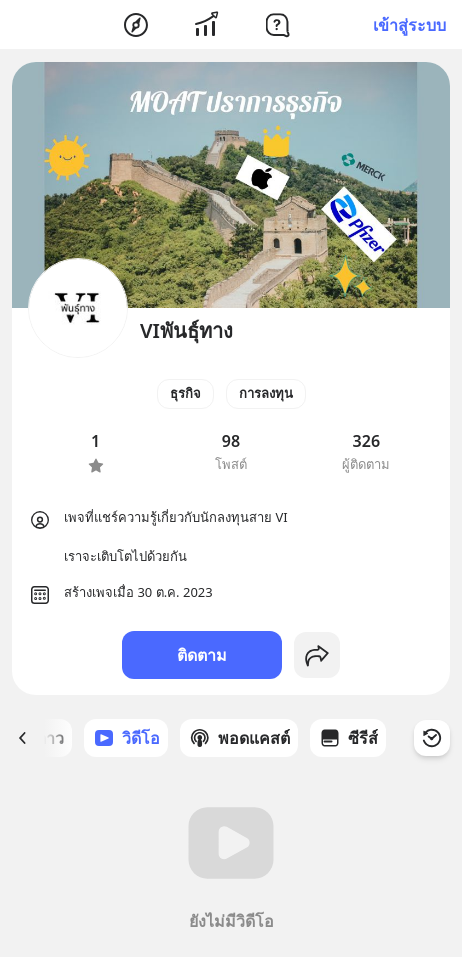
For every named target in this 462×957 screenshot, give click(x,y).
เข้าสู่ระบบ (409, 25)
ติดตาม (202, 655)
